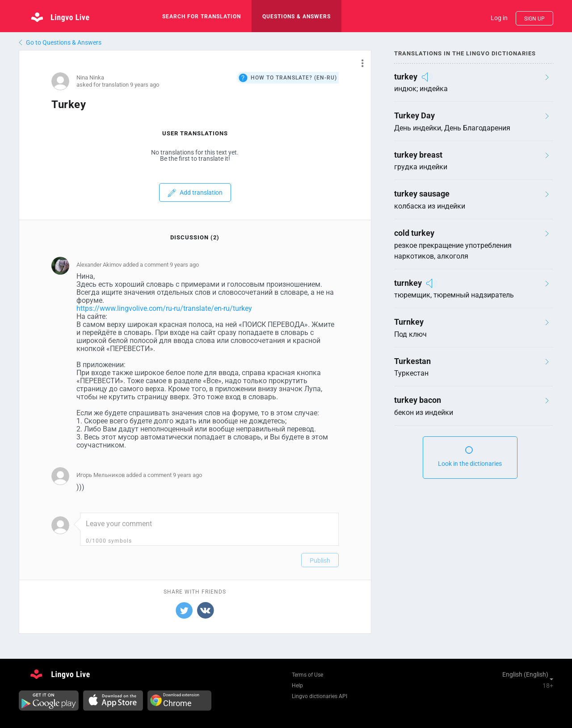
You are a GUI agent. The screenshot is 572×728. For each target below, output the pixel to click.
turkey (406, 77)
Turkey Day (414, 115)
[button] (359, 63)
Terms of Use (307, 675)
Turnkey (409, 322)
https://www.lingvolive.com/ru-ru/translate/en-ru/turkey (164, 308)
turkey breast (418, 155)
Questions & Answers (297, 17)
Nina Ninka (90, 77)
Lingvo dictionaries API (320, 696)
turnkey (408, 283)
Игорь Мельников (101, 475)
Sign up (534, 19)
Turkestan (412, 361)
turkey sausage (422, 194)
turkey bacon (418, 400)
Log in (499, 18)
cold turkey (414, 233)
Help (297, 686)
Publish (320, 561)
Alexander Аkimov (99, 265)
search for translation (202, 17)
